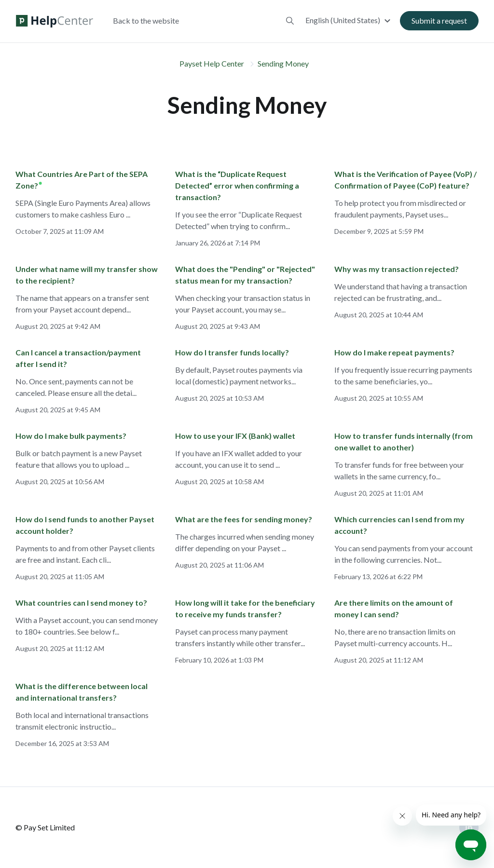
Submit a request (439, 21)
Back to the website (146, 21)
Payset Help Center (212, 63)
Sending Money (283, 63)
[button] (349, 20)
